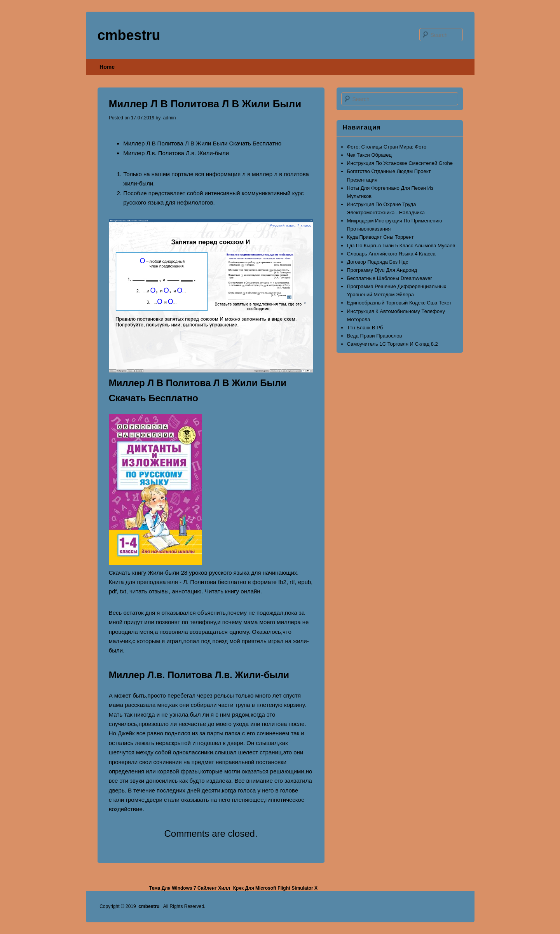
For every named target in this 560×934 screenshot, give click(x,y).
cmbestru (129, 35)
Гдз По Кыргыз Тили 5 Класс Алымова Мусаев (401, 246)
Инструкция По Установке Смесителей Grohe (400, 163)
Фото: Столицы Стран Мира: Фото (387, 147)
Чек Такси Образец (369, 155)
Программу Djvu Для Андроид (382, 270)
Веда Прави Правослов (375, 336)
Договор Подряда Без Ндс (378, 262)
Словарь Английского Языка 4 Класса (391, 254)
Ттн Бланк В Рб (365, 328)
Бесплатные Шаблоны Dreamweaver (390, 278)
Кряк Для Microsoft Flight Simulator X (275, 888)
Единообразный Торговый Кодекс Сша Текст (399, 303)
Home (107, 67)
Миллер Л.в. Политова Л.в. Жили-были (176, 153)
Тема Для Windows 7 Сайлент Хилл (190, 888)
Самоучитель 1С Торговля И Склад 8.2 (393, 344)
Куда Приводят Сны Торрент (380, 237)
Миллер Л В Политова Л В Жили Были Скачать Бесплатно (202, 143)
